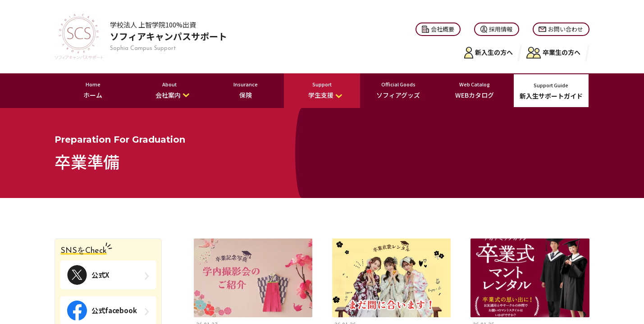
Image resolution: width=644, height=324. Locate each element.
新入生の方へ (489, 53)
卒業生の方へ (553, 53)
